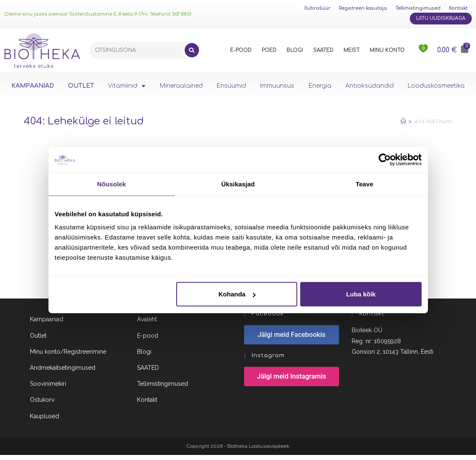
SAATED (323, 50)
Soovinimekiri (48, 389)
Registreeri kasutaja (363, 8)
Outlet (38, 341)
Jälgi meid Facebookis (292, 340)
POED (269, 50)
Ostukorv (42, 405)
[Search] (192, 50)
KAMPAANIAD (33, 86)
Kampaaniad (47, 325)
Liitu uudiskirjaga (441, 18)
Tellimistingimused (418, 8)
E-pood (148, 341)
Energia (320, 86)
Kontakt (458, 8)
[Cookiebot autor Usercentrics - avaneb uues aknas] (385, 159)
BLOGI (295, 50)
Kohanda (237, 294)
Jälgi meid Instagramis (292, 382)
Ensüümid (231, 86)
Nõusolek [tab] (111, 184)
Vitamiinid (127, 86)
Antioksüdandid (370, 86)
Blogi (144, 357)
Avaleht (147, 325)
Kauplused (44, 421)
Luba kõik (361, 294)
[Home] (403, 121)
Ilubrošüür (317, 8)
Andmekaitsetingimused (63, 373)
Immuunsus (277, 86)
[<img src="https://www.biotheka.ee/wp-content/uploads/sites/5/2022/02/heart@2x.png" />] (424, 50)
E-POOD (241, 50)
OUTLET (81, 86)
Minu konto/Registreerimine (68, 357)
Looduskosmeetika (436, 86)
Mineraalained (181, 86)
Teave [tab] (365, 184)
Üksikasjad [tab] (238, 184)
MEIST (352, 50)
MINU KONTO (387, 50)
